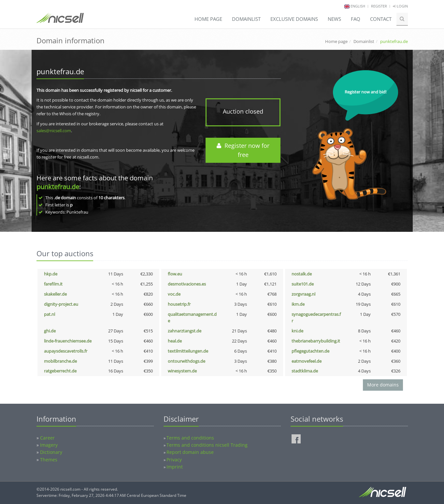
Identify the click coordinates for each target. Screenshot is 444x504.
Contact (381, 19)
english (358, 6)
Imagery (49, 445)
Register (379, 6)
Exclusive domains (294, 19)
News (334, 19)
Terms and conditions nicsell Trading (207, 445)
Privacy (174, 460)
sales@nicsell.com (54, 131)
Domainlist (246, 19)
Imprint (175, 467)
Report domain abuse (190, 452)
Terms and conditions (190, 438)
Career (47, 438)
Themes (49, 460)
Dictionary (51, 452)
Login (400, 6)
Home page (208, 19)
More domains (383, 385)
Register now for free (243, 150)
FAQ (356, 19)
